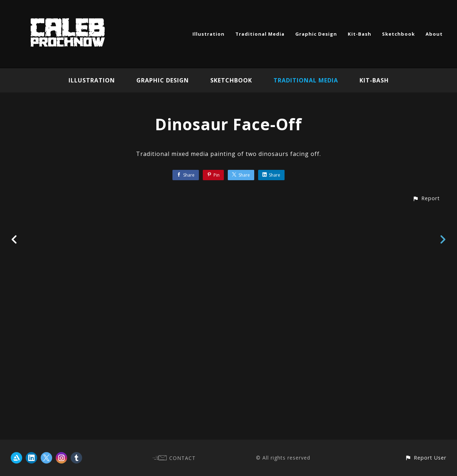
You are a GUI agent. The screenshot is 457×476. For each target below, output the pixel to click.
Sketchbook (398, 34)
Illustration (209, 34)
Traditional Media (260, 34)
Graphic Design (316, 34)
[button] (426, 426)
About (434, 34)
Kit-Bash (360, 34)
